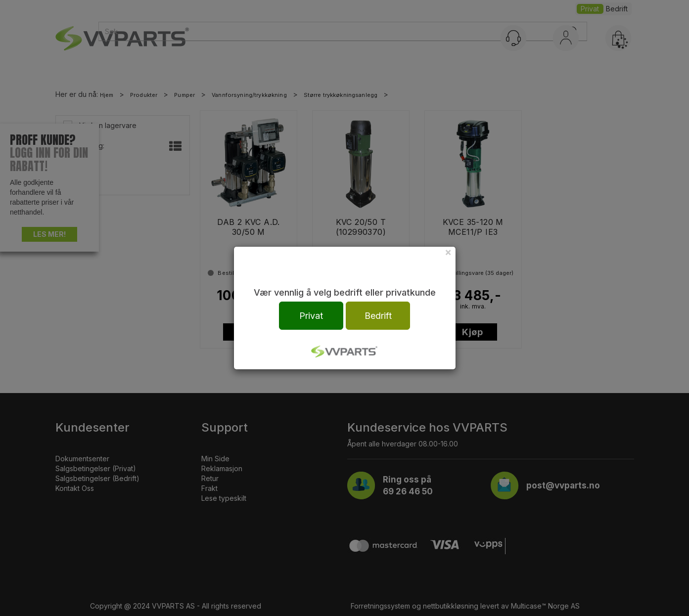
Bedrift (378, 316)
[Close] (448, 252)
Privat (311, 316)
